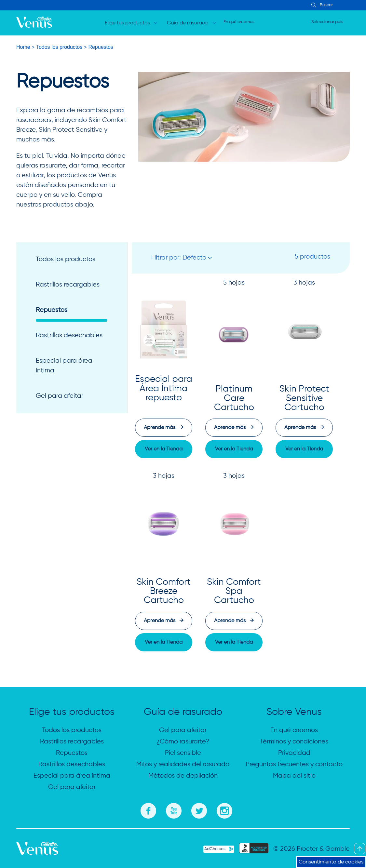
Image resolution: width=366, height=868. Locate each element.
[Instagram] (224, 810)
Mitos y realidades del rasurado (183, 764)
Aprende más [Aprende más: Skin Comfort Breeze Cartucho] (164, 621)
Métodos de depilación (183, 776)
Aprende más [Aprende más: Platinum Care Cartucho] (234, 428)
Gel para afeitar (60, 396)
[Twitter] (199, 810)
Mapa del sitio (294, 776)
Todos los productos (59, 47)
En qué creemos (239, 22)
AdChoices (215, 849)
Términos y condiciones (294, 742)
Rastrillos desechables (69, 335)
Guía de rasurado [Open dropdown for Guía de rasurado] (188, 23)
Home (23, 47)
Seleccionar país (327, 22)
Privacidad (294, 753)
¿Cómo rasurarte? (183, 742)
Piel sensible (183, 753)
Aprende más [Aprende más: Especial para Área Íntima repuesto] (164, 428)
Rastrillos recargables (68, 285)
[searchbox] (340, 5)
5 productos (312, 257)
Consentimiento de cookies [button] (331, 862)
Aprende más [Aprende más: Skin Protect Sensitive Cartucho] (304, 428)
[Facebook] (148, 810)
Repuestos (52, 310)
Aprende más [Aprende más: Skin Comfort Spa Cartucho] (234, 621)
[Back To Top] (360, 849)
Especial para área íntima (64, 366)
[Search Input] (313, 6)
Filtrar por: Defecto (179, 258)
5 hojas (234, 283)
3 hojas (304, 283)
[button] (182, 258)
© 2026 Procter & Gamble (312, 849)
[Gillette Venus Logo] (37, 853)
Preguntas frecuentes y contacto (294, 764)
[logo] (34, 23)
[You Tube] (174, 810)
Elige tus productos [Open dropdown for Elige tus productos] (127, 23)
